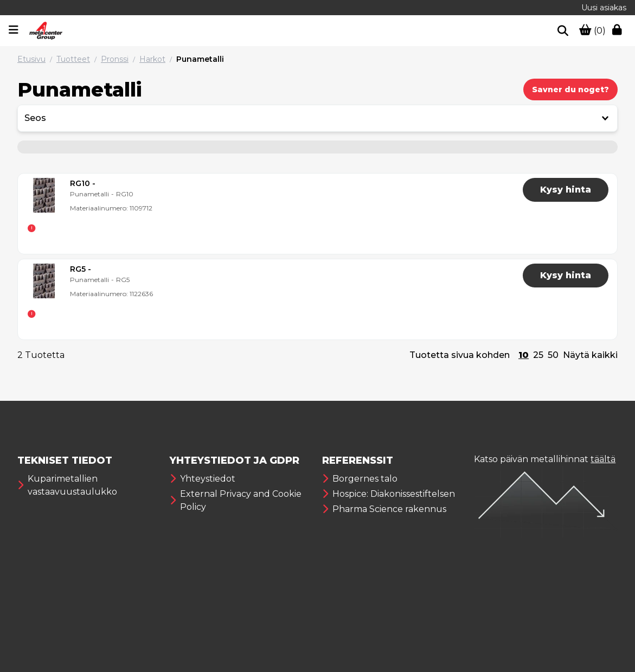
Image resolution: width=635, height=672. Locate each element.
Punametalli (200, 59)
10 (524, 355)
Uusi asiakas (604, 8)
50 (553, 355)
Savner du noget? (570, 89)
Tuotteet (73, 59)
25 (538, 355)
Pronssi (115, 59)
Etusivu (31, 59)
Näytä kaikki (590, 355)
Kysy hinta (566, 190)
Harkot (152, 59)
